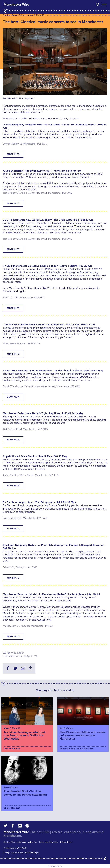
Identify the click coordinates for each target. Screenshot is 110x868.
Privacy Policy (66, 842)
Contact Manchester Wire (15, 842)
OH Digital (35, 853)
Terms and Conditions (49, 842)
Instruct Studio (17, 853)
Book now (13, 397)
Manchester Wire (16, 5)
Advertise (33, 842)
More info (13, 154)
